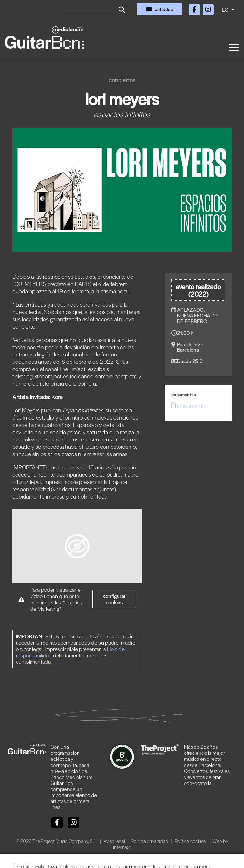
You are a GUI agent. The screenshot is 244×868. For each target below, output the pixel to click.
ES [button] (226, 9)
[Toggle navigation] (234, 47)
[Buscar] (88, 9)
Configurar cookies (114, 599)
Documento (188, 405)
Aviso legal (115, 841)
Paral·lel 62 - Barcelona (190, 347)
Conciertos (122, 80)
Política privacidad (150, 841)
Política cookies (191, 841)
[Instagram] (208, 8)
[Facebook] (195, 8)
